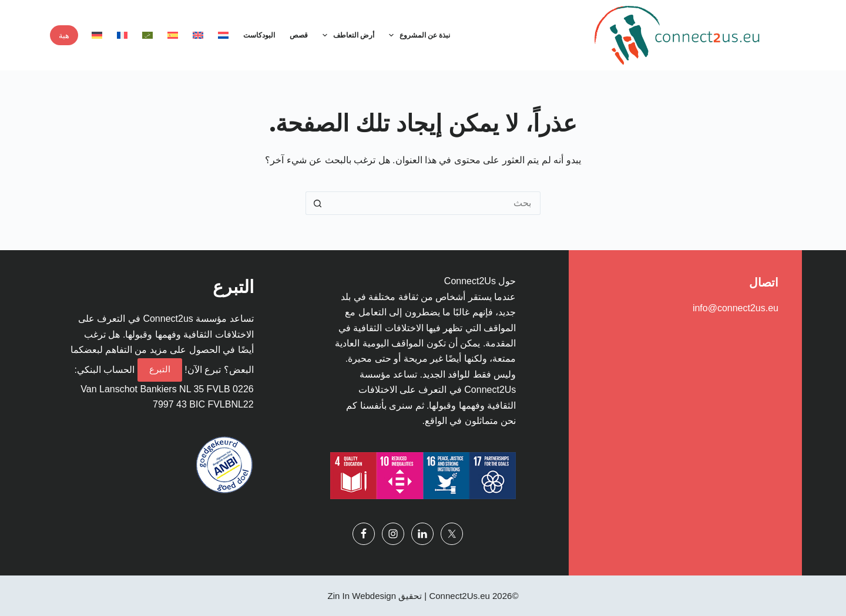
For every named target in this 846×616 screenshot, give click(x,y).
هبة (64, 35)
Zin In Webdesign (362, 596)
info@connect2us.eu (736, 308)
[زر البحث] (317, 203)
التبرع (160, 369)
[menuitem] (223, 35)
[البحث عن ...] (435, 203)
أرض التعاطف (346, 35)
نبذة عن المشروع (417, 35)
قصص (299, 35)
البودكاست (259, 35)
